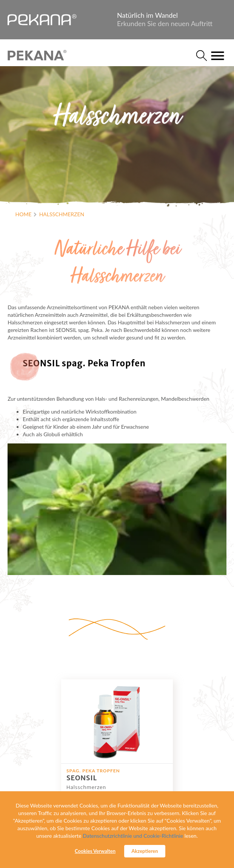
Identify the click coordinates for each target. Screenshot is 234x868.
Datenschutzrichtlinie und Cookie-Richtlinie (133, 836)
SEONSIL (82, 778)
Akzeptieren (145, 851)
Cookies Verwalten (95, 851)
